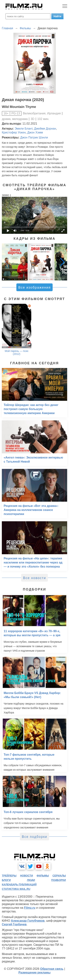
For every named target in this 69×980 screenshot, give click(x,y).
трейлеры (9, 876)
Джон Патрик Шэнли (34, 137)
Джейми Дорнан (45, 129)
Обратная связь (52, 969)
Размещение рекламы (34, 973)
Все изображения (34, 287)
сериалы (59, 876)
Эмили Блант (24, 129)
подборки (59, 880)
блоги (6, 880)
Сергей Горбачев (14, 924)
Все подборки (34, 837)
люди (31, 880)
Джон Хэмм (35, 132)
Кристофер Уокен (14, 132)
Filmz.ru (30, 908)
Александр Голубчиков (28, 921)
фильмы (43, 876)
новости (26, 876)
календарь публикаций (19, 884)
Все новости (34, 578)
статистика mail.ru (16, 889)
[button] (62, 262)
